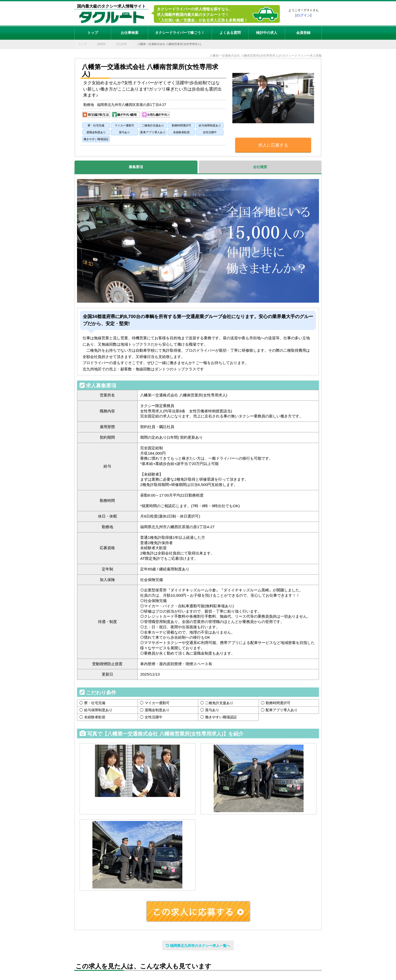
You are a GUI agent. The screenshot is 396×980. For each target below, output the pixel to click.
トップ (93, 33)
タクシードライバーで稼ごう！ (180, 33)
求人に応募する (273, 145)
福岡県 (101, 44)
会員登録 (303, 33)
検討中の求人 (267, 33)
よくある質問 (230, 33)
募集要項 (136, 167)
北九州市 (121, 44)
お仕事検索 (130, 33)
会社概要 (260, 167)
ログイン (304, 15)
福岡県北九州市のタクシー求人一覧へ (198, 946)
